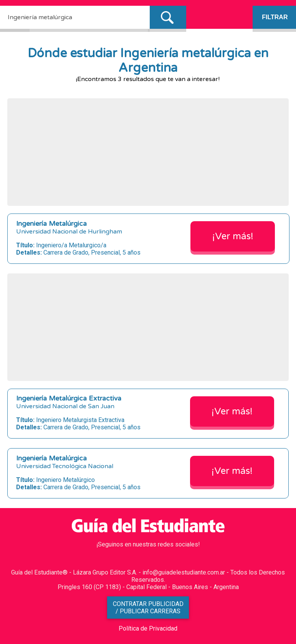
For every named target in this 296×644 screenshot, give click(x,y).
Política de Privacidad (148, 628)
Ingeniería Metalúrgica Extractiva (69, 398)
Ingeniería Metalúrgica (51, 224)
